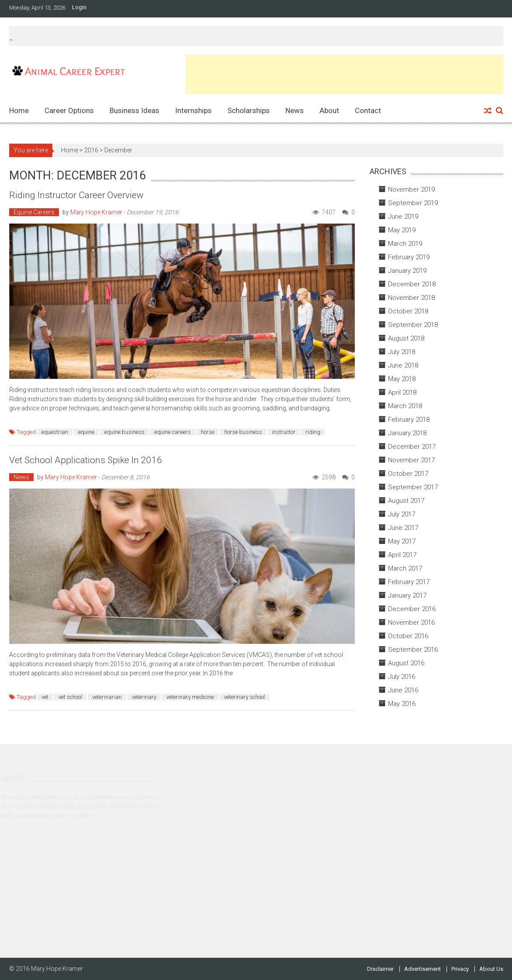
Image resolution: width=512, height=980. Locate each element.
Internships (193, 110)
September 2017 (413, 487)
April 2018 (402, 392)
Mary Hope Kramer (96, 212)
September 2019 (413, 203)
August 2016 (406, 663)
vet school (70, 697)
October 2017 (408, 474)
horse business (243, 432)
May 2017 (402, 541)
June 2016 (403, 690)
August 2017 (406, 501)
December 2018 (412, 284)
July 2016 (402, 677)
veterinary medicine (190, 697)
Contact (368, 110)
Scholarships (249, 110)
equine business (124, 432)
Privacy (460, 969)
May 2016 (402, 704)
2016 (91, 150)
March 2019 (405, 244)
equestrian (55, 432)
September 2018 (413, 325)
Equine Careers (34, 212)
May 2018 (402, 379)
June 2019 (403, 217)
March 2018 (405, 406)
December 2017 (412, 447)
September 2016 (413, 650)
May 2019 (402, 230)
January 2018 (407, 433)
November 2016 (411, 622)
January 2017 (407, 595)
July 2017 (402, 514)
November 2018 (411, 298)
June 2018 (403, 365)
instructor (284, 432)
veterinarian (107, 697)
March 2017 (405, 568)
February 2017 (409, 582)
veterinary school (244, 697)
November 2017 (411, 460)
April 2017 (402, 555)
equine (86, 432)
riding (313, 432)
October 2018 (408, 311)
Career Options (69, 110)
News (295, 110)
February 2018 (409, 420)
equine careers (173, 432)
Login (79, 7)
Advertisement (423, 969)
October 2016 (408, 636)
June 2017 (403, 528)
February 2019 (409, 257)
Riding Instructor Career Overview (76, 195)
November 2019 (411, 189)
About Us (491, 969)
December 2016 (412, 609)
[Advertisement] (344, 74)
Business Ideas (134, 110)
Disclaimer (380, 969)
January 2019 (407, 271)
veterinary (144, 697)
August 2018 (406, 338)
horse (208, 432)
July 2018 (402, 352)
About (329, 110)
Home (19, 110)
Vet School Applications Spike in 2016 (86, 460)
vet (45, 697)
